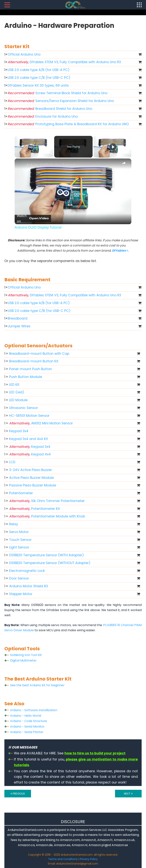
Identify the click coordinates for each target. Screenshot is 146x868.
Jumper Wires (19, 326)
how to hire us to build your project (95, 753)
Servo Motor (19, 532)
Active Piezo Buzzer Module (31, 478)
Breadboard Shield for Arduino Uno (50, 109)
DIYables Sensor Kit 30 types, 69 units (38, 85)
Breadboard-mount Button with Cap (39, 354)
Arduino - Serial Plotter (27, 732)
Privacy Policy (89, 859)
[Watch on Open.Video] (33, 218)
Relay (14, 524)
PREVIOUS (18, 794)
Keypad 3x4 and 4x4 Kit (29, 439)
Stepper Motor (21, 594)
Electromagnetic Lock (27, 571)
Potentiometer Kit (35, 509)
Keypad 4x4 (30, 454)
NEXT (128, 794)
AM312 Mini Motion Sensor (41, 423)
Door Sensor (19, 578)
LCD (12, 462)
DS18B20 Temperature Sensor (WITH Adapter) (46, 555)
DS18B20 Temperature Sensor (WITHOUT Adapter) (50, 563)
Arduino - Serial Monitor (27, 727)
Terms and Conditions (63, 859)
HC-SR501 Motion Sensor (29, 416)
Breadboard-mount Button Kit (34, 361)
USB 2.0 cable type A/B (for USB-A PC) (39, 70)
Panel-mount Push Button (31, 369)
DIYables (120, 251)
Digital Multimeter (23, 660)
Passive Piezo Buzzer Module (33, 485)
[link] (21, 165)
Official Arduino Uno (24, 54)
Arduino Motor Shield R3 (29, 586)
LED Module (18, 400)
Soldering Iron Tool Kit (26, 655)
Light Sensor (19, 547)
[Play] (113, 147)
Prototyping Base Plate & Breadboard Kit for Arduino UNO (68, 124)
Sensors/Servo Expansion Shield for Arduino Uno (61, 101)
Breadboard (18, 318)
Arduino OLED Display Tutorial (51, 165)
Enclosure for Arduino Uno (43, 116)
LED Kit (14, 385)
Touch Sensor (20, 540)
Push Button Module (26, 377)
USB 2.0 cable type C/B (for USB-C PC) (39, 78)
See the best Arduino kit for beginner (37, 685)
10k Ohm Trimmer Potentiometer (47, 501)
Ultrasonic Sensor (23, 408)
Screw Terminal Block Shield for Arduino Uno (58, 93)
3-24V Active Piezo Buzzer (31, 470)
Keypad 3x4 (19, 431)
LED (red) (17, 392)
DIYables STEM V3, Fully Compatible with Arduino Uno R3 (64, 62)
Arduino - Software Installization (34, 710)
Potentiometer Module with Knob (47, 516)
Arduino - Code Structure (29, 721)
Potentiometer (21, 493)
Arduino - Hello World (26, 716)
